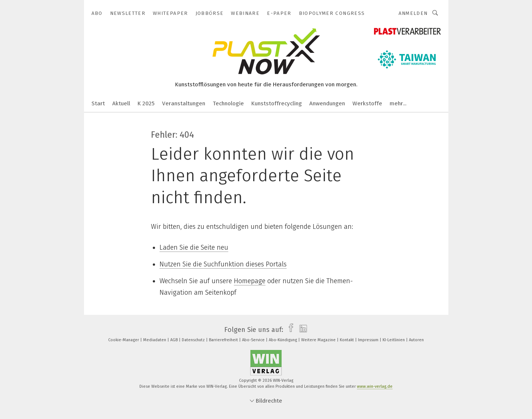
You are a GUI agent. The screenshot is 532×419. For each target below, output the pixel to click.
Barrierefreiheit (224, 340)
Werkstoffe (367, 103)
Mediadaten (155, 340)
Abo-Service (254, 340)
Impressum (369, 340)
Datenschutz (194, 340)
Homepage (250, 281)
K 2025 (146, 103)
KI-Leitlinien (394, 340)
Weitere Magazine (319, 340)
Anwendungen (327, 103)
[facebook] (289, 330)
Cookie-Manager (124, 340)
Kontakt (347, 340)
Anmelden (413, 13)
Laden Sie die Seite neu (194, 247)
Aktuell (121, 103)
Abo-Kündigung (283, 340)
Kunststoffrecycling (277, 103)
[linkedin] (301, 330)
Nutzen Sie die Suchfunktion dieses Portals (223, 264)
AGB (175, 340)
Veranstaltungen (184, 103)
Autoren (416, 340)
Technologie (228, 103)
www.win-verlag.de (375, 386)
